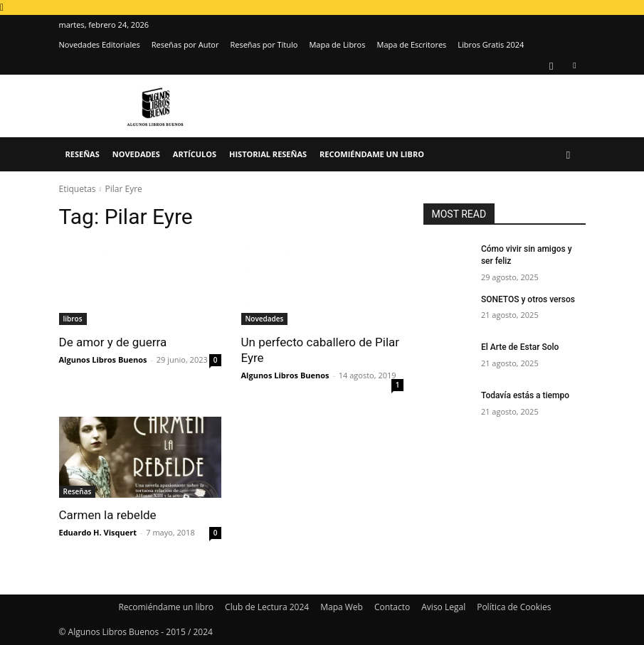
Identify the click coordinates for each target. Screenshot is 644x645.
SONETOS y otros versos (528, 299)
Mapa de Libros (337, 44)
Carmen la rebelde (108, 515)
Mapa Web (342, 607)
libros (73, 319)
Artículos (195, 154)
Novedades (136, 154)
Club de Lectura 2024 (267, 607)
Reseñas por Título (264, 44)
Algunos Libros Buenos (103, 359)
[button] (569, 155)
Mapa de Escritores (411, 44)
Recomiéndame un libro (372, 154)
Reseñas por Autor (185, 44)
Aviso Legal (443, 607)
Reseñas (83, 154)
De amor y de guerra (113, 342)
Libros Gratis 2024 (491, 44)
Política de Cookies (514, 607)
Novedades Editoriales (100, 44)
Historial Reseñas (268, 154)
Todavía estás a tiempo (525, 395)
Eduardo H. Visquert (98, 532)
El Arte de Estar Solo (520, 347)
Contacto (392, 607)
